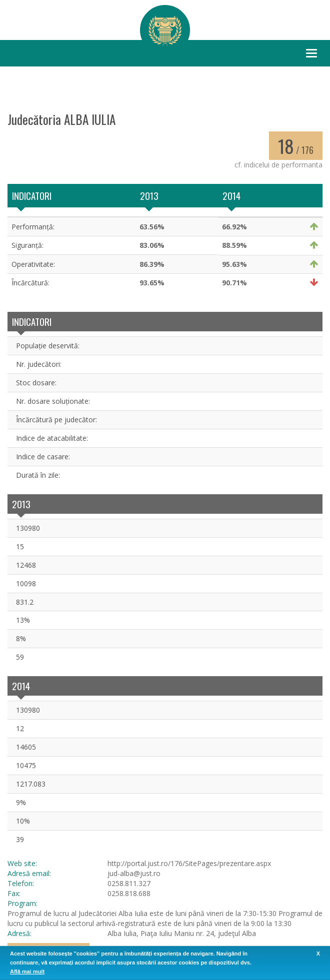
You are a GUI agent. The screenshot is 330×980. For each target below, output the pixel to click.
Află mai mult (27, 972)
